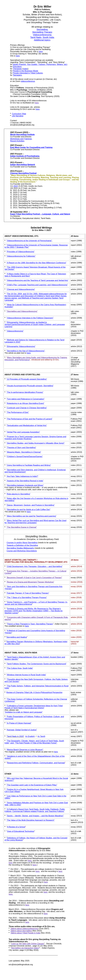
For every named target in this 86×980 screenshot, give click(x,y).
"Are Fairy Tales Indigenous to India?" (22, 476)
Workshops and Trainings (21, 139)
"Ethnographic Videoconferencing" (21, 346)
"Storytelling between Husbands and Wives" (25, 485)
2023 (16, 186)
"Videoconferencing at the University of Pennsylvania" (29, 241)
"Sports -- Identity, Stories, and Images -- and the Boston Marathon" (35, 816)
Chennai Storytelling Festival (23, 173)
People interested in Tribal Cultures (28, 73)
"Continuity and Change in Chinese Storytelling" (27, 408)
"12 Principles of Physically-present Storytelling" (27, 379)
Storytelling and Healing (17, 637)
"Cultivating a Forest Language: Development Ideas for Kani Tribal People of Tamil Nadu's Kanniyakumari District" (34, 707)
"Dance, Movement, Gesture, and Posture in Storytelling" (31, 505)
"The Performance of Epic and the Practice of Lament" (29, 419)
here (41, 52)
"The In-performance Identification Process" (25, 392)
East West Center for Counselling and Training (31, 147)
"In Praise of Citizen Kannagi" (19, 723)
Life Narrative (18, 116)
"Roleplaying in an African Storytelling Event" (25, 403)
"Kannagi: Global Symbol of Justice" (22, 730)
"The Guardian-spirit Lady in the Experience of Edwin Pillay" (32, 785)
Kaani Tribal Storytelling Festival (40, 214)
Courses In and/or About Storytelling (22, 543)
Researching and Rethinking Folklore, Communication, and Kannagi (36, 763)
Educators (17, 67)
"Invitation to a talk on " (24, 712)
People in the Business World (25, 71)
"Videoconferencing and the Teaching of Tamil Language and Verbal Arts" (37, 280)
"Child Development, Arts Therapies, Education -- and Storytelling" (34, 566)
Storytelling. (42, 29)
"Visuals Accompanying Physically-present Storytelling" (30, 386)
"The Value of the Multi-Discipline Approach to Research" (30, 820)
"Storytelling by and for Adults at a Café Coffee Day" (28, 510)
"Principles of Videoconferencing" (20, 252)
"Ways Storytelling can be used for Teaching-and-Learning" (31, 516)
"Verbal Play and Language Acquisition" (23, 432)
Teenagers (17, 75)
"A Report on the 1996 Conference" (36, 263)
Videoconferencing (42, 35)
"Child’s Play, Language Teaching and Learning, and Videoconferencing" (37, 285)
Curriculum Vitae (19, 114)
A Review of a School (16, 827)
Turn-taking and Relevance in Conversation (25, 399)
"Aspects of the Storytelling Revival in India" (25, 481)
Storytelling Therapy (42, 32)
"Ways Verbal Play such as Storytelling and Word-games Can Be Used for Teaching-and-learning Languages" (35, 522)
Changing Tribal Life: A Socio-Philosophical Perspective (39, 692)
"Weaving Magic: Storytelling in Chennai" (24, 452)
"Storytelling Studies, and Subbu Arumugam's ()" (36, 443)
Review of (11, 692)
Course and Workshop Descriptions (22, 551)
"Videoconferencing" (15, 331)
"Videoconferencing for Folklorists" (21, 256)
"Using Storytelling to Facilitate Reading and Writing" (29, 465)
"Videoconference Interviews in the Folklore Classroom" (30, 318)
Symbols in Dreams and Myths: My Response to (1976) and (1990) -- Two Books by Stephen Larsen (34, 611)
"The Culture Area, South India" (20, 668)
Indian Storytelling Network (23, 165)
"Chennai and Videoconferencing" (21, 289)
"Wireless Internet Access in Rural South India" (26, 675)
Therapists (17, 69)
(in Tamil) (41, 736)
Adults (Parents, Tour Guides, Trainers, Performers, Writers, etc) (40, 64)
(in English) (30, 736)
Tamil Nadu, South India (42, 37)
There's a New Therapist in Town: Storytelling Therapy (30, 624)
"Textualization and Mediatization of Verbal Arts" (27, 425)
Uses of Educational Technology (21, 831)
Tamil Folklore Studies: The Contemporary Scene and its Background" (37, 664)
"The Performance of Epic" (18, 412)
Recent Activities (17, 141)
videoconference (28, 81)
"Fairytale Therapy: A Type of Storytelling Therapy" (28, 593)
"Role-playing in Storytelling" (18, 494)
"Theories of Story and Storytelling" (21, 448)
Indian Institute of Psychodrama (25, 156)
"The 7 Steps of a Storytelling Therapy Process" (27, 598)
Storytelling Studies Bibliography (20, 548)
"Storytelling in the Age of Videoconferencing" (26, 351)
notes (25, 69)
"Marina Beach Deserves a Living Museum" (25, 750)
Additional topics (42, 40)
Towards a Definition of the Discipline (22, 545)
